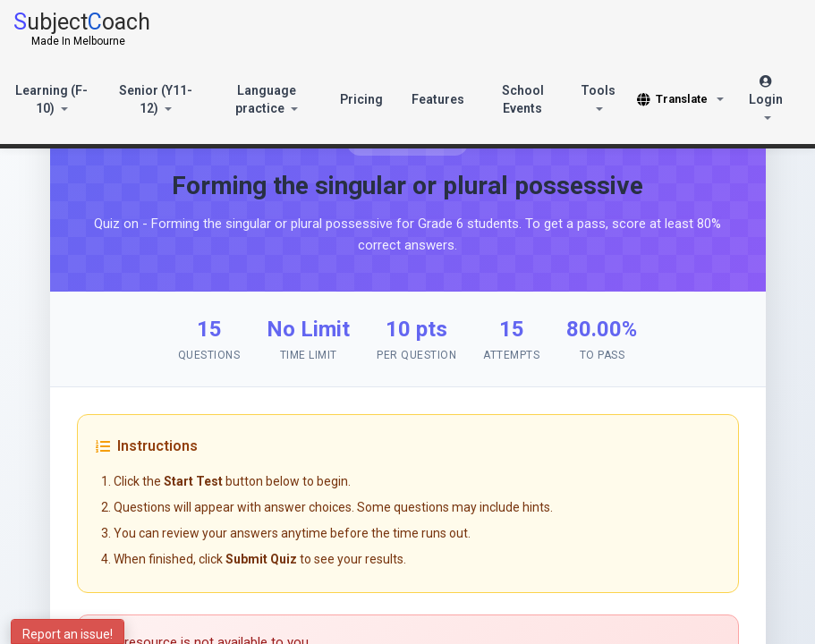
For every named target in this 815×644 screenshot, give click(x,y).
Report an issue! (68, 634)
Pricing (361, 99)
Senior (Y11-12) (156, 99)
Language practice (267, 99)
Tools (598, 97)
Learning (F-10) (51, 99)
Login (766, 97)
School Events (523, 99)
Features (438, 99)
